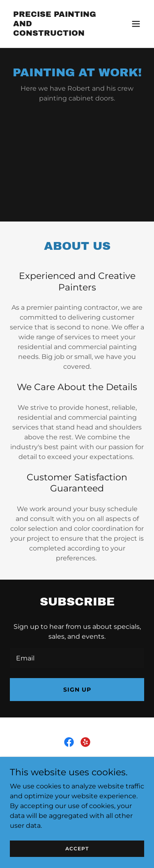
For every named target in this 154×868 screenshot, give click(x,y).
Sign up (77, 690)
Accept (77, 849)
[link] (57, 33)
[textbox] (77, 658)
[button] (136, 24)
